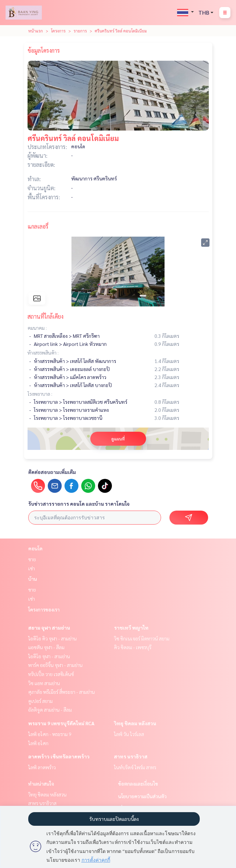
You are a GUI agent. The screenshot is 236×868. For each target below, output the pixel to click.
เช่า (32, 568)
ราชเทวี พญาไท (131, 628)
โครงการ (58, 31)
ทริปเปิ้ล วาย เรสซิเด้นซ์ (51, 674)
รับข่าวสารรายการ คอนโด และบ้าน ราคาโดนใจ (79, 504)
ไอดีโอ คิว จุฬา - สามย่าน (52, 638)
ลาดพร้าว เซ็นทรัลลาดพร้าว (59, 756)
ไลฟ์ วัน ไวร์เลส (129, 734)
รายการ (80, 31)
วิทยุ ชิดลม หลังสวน (135, 723)
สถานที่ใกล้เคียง (45, 316)
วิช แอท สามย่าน (44, 683)
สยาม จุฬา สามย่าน (49, 628)
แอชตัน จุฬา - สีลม (46, 647)
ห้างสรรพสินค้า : (43, 353)
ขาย (32, 559)
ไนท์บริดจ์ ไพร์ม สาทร (135, 767)
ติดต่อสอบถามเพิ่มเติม (52, 472)
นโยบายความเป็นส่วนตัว (142, 796)
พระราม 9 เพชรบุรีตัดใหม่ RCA (61, 723)
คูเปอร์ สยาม (40, 701)
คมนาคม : (37, 328)
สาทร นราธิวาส (131, 756)
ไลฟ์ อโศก (38, 743)
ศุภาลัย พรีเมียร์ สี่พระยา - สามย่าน (62, 692)
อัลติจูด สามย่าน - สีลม (50, 710)
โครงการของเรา (44, 609)
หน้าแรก (36, 31)
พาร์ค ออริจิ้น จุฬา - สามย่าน (55, 665)
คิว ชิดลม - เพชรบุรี (133, 647)
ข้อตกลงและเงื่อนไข (138, 784)
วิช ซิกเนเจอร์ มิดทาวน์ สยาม (142, 638)
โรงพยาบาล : (40, 394)
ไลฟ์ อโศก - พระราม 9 (50, 734)
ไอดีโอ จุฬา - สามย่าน (49, 656)
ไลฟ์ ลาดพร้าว (42, 767)
